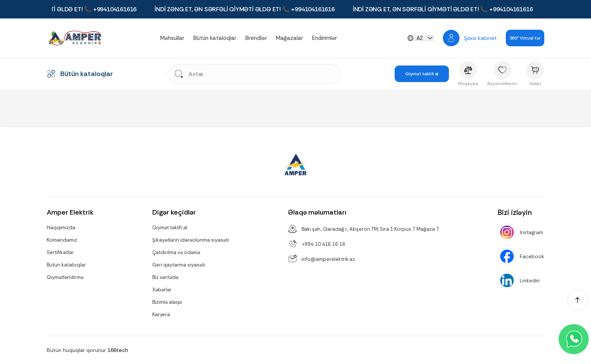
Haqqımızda (61, 228)
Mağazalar (289, 38)
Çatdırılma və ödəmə (176, 252)
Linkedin (530, 281)
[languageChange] (421, 38)
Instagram (531, 232)
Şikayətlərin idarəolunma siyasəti (191, 240)
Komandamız (62, 240)
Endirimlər (325, 38)
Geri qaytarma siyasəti (179, 265)
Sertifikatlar (60, 252)
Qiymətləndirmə (65, 277)
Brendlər (256, 38)
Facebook (532, 257)
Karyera (161, 315)
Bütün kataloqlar (215, 38)
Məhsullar (172, 38)
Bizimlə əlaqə (167, 302)
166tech (118, 350)
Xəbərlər (162, 290)
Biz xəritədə (165, 277)
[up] (577, 300)
